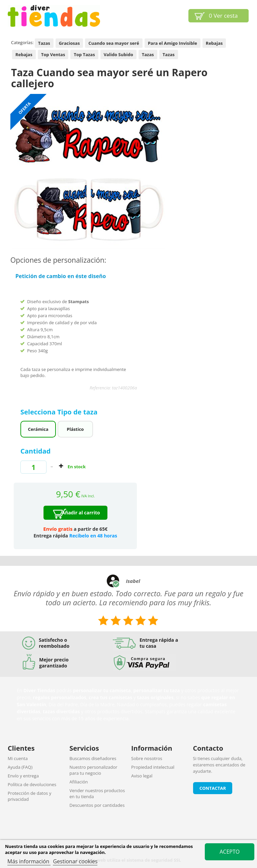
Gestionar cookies (75, 861)
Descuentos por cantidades (97, 805)
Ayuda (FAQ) (20, 767)
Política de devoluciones (32, 784)
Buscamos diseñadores (93, 758)
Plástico (75, 429)
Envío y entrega (23, 776)
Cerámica (38, 429)
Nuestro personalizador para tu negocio (94, 770)
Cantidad (35, 451)
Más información (29, 861)
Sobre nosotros (147, 758)
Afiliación (79, 782)
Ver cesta (223, 16)
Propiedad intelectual (153, 767)
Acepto (230, 852)
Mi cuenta (18, 758)
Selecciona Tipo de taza (60, 412)
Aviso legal (142, 776)
